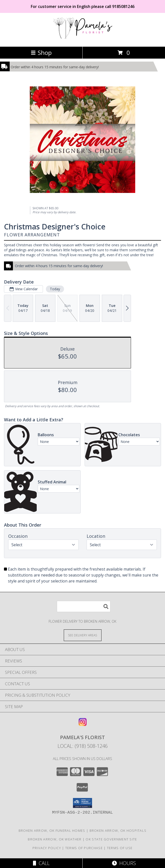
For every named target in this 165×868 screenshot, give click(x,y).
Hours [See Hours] (124, 863)
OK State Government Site (111, 839)
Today (55, 289)
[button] (82, 803)
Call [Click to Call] (41, 863)
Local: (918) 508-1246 (83, 746)
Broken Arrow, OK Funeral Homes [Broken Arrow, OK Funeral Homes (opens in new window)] (52, 831)
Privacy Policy (47, 848)
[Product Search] (84, 606)
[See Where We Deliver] (83, 635)
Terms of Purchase (84, 848)
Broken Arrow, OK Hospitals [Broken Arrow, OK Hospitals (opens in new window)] (118, 831)
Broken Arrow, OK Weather (55, 839)
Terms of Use (120, 848)
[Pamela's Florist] (83, 39)
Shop (41, 53)
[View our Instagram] (83, 724)
